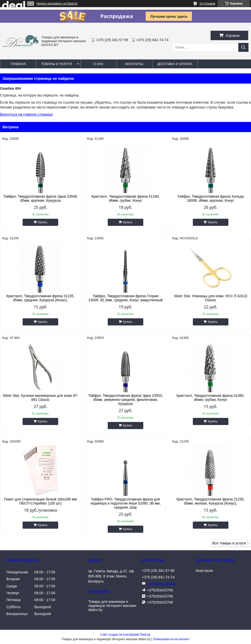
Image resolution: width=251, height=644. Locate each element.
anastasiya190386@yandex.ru (165, 584)
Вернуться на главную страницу (26, 114)
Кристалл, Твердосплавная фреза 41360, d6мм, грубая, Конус (211, 398)
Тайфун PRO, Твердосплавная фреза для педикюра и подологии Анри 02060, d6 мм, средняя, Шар (125, 503)
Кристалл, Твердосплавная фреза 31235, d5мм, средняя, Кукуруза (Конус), (40, 298)
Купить (43, 222)
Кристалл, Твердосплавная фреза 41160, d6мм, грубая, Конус (125, 198)
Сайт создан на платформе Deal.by (126, 635)
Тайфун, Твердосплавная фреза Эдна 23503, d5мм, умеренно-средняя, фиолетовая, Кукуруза (125, 400)
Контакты (134, 64)
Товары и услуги (57, 64)
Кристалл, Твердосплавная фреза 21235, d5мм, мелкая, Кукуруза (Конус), (211, 501)
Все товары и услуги (229, 543)
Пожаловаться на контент (171, 639)
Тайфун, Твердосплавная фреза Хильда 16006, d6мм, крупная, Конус (211, 198)
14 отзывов (207, 4)
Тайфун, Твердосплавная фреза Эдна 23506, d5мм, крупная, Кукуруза (40, 198)
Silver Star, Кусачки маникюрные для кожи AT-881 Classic (41, 398)
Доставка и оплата (175, 64)
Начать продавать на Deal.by (57, 4)
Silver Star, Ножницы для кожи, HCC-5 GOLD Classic (210, 298)
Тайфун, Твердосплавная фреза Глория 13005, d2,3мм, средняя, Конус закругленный (126, 298)
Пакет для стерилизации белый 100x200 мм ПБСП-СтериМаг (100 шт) (40, 501)
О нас (98, 64)
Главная (18, 64)
